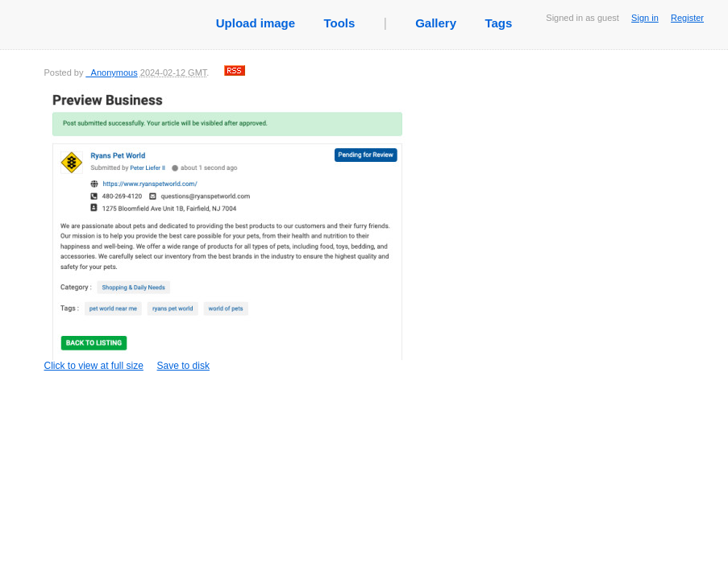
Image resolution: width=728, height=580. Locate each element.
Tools (339, 23)
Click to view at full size (226, 230)
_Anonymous (111, 72)
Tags (498, 23)
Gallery (436, 23)
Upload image (256, 23)
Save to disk (183, 366)
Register (687, 18)
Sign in (645, 18)
